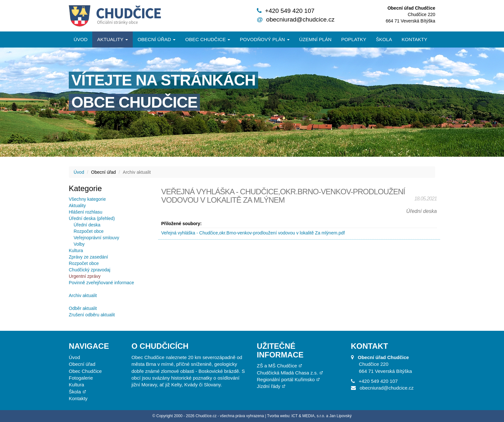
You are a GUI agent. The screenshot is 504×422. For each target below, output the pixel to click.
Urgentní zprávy (85, 276)
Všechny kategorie (87, 199)
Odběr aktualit (83, 308)
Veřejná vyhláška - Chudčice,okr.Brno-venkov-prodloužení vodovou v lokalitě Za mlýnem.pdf (253, 233)
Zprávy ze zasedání (88, 257)
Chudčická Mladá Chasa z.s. (287, 373)
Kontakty (415, 39)
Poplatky (354, 39)
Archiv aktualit (83, 295)
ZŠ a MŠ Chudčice (277, 366)
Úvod (81, 39)
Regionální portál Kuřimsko (286, 379)
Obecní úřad (157, 39)
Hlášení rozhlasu (85, 212)
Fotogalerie (81, 378)
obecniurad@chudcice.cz (300, 19)
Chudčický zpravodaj (90, 270)
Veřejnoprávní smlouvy (96, 238)
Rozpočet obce (89, 231)
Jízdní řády (269, 386)
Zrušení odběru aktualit (92, 315)
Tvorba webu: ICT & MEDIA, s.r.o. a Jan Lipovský (309, 416)
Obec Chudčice (85, 371)
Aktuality (113, 39)
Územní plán (315, 39)
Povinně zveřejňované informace (101, 283)
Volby (79, 244)
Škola (384, 39)
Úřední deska (87, 225)
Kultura (76, 251)
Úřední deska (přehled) (92, 218)
